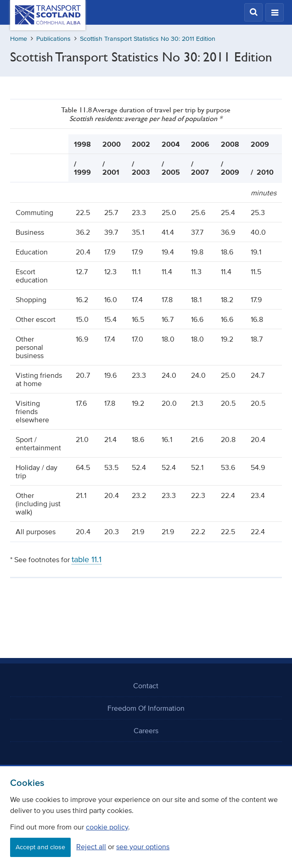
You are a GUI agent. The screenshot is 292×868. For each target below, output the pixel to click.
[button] (253, 12)
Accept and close (40, 847)
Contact (146, 686)
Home (19, 39)
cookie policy (107, 827)
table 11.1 (87, 559)
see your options (143, 846)
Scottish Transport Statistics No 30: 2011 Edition (148, 39)
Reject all (91, 846)
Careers (146, 730)
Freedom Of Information (146, 708)
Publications (53, 39)
